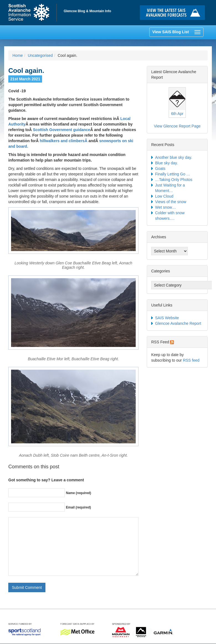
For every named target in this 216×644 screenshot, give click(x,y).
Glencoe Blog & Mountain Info (87, 11)
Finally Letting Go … (173, 174)
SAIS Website (167, 318)
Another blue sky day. (174, 157)
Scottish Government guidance (62, 130)
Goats (160, 168)
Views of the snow (171, 202)
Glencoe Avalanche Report (178, 323)
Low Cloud (164, 196)
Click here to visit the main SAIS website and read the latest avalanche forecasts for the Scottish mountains (174, 13)
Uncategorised (40, 55)
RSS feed (191, 360)
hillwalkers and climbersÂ (64, 141)
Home (33, 13)
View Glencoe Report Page (177, 126)
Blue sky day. (166, 163)
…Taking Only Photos (174, 180)
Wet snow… (165, 207)
